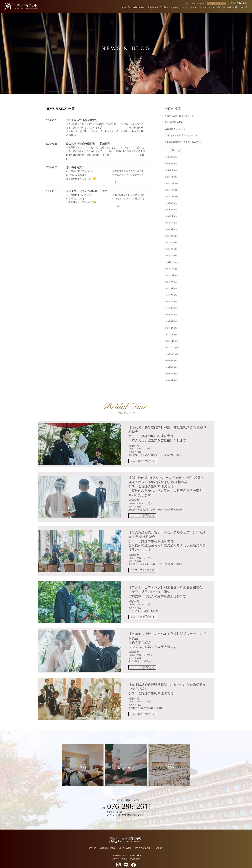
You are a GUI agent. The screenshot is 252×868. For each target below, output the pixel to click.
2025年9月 (169, 201)
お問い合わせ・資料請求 (198, 3)
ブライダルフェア (217, 3)
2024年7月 (169, 290)
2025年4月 (169, 233)
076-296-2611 (238, 3)
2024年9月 (169, 277)
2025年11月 (169, 188)
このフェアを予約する (142, 453)
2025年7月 (169, 213)
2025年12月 (169, 182)
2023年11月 (169, 341)
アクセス (160, 840)
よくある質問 (125, 840)
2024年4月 (169, 309)
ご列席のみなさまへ (143, 840)
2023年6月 (169, 373)
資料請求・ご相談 (108, 840)
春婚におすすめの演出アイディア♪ (180, 135)
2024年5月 (169, 303)
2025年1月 (169, 252)
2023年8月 (169, 360)
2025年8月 (169, 207)
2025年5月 (169, 226)
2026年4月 (169, 156)
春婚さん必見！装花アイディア (178, 116)
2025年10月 (169, 194)
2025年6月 (169, 220)
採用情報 (136, 851)
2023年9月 (169, 354)
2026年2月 (169, 169)
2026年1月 (169, 175)
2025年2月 (169, 245)
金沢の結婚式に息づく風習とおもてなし (182, 141)
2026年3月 (169, 162)
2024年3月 (169, 315)
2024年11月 (169, 264)
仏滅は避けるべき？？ (174, 128)
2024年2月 (169, 322)
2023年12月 (169, 335)
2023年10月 (169, 347)
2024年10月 (169, 271)
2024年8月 (169, 283)
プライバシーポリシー (122, 851)
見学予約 (188, 3)
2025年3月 (169, 239)
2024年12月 (169, 258)
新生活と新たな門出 (173, 122)
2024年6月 (169, 296)
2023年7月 (169, 366)
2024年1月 (169, 328)
